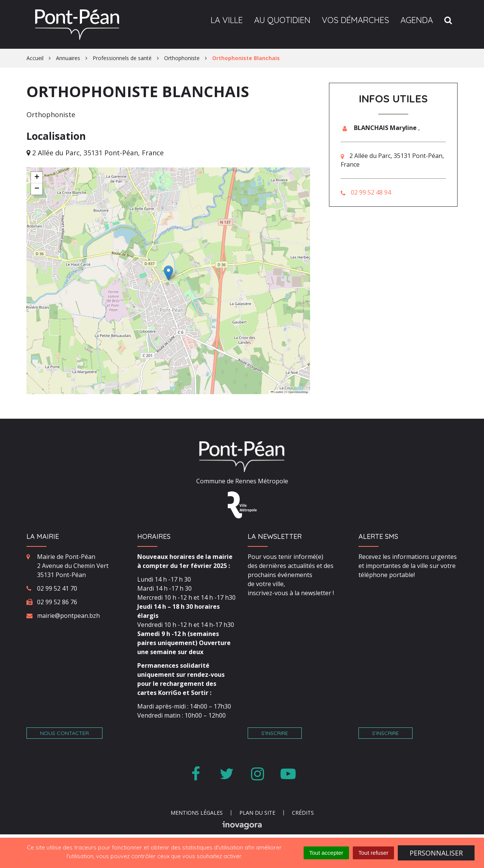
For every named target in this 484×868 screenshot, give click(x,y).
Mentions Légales (197, 813)
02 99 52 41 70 (57, 588)
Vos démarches (355, 20)
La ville (227, 20)
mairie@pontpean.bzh (68, 616)
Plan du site (257, 813)
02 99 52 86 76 (57, 602)
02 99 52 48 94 (371, 192)
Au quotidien (282, 20)
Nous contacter (64, 733)
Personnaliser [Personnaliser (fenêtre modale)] (436, 853)
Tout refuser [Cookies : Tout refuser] (373, 853)
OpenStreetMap (298, 392)
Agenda (417, 20)
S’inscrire (275, 733)
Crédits (303, 813)
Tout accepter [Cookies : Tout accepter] (326, 853)
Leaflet (277, 392)
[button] (168, 273)
